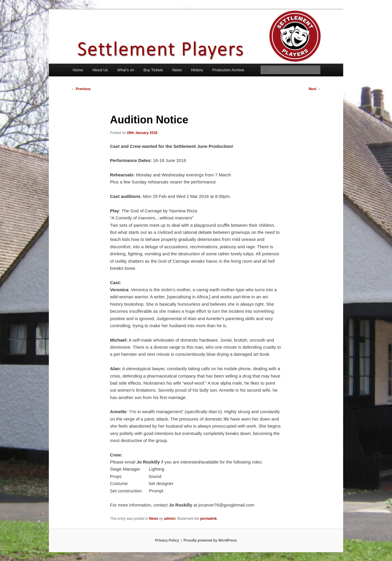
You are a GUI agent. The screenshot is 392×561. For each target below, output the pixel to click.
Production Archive (228, 70)
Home (78, 70)
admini (170, 519)
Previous (81, 89)
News (177, 70)
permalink (209, 519)
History (197, 70)
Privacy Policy (167, 540)
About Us (100, 70)
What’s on (126, 70)
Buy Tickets (153, 70)
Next (315, 89)
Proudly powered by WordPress (210, 540)
